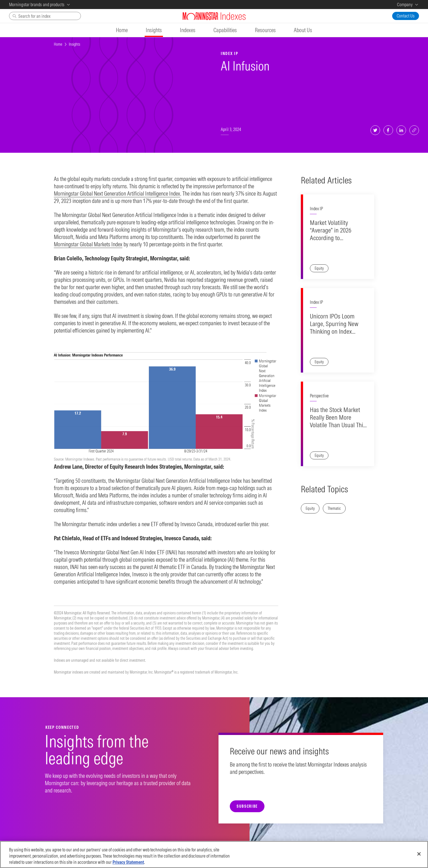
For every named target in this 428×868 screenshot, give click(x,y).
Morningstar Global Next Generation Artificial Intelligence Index (117, 193)
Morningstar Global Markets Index (88, 244)
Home (58, 44)
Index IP (316, 209)
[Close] (419, 858)
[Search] (45, 16)
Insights (74, 44)
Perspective (319, 396)
